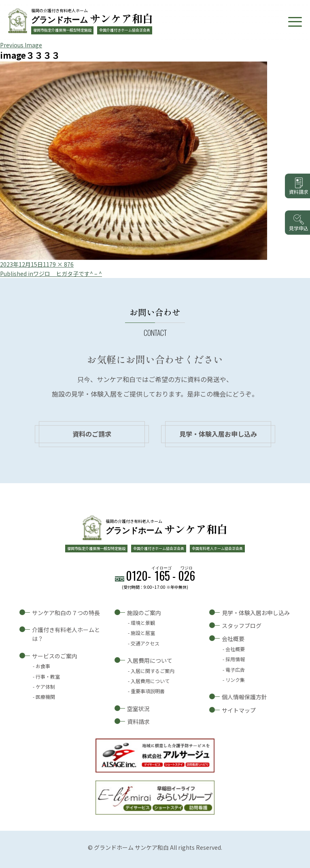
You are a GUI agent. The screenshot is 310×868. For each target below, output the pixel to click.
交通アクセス (145, 643)
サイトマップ (239, 710)
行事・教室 (48, 676)
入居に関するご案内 (153, 671)
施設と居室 (143, 633)
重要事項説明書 (148, 691)
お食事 (43, 666)
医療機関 (45, 697)
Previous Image (21, 45)
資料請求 (138, 722)
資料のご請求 (92, 434)
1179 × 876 (58, 264)
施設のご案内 (144, 613)
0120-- (160, 576)
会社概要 (233, 639)
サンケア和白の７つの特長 (66, 613)
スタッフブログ (242, 626)
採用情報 (235, 659)
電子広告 (235, 670)
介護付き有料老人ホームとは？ (66, 634)
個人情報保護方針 (244, 697)
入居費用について (150, 660)
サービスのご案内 (55, 656)
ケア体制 (45, 687)
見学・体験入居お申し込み (218, 434)
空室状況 (138, 709)
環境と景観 (143, 623)
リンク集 (235, 680)
